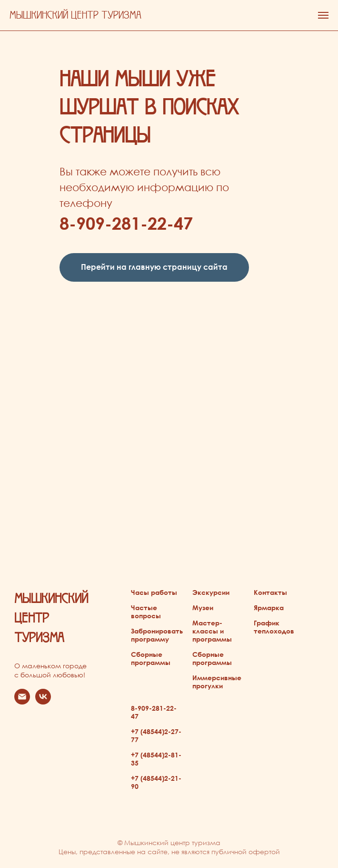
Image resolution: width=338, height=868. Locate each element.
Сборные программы (151, 658)
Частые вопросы (146, 612)
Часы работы (154, 592)
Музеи (203, 608)
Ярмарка (269, 608)
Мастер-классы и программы (212, 631)
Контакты (270, 592)
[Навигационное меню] (323, 15)
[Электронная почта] (22, 702)
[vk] (43, 702)
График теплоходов (274, 627)
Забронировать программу (157, 635)
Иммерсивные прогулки (217, 682)
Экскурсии (211, 592)
